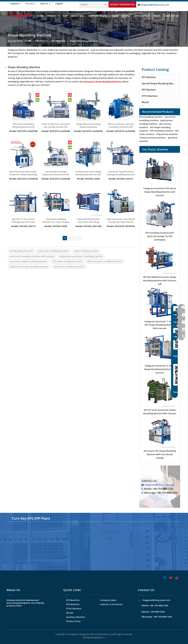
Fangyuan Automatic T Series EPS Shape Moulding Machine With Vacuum (160, 325)
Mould (145, 102)
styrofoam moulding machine (69, 267)
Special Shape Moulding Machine (160, 83)
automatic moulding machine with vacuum (32, 256)
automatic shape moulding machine (28, 261)
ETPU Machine (150, 96)
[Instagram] (177, 578)
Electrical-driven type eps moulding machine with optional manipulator (121, 126)
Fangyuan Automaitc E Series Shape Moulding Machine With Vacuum (160, 369)
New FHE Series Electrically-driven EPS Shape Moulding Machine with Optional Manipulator (23, 173)
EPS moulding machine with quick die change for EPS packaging (160, 236)
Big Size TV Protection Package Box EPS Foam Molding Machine (23, 221)
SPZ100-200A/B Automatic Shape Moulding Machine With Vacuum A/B (160, 281)
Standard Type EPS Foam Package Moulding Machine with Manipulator (121, 173)
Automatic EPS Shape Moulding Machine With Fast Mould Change (160, 454)
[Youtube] (171, 578)
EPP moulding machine (162, 131)
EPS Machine (149, 77)
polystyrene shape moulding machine (29, 267)
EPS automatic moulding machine (105, 261)
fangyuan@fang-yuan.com (153, 5)
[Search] (91, 5)
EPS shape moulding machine (67, 261)
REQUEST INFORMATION (122, 4)
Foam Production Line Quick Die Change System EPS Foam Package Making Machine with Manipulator (56, 126)
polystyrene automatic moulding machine (81, 256)
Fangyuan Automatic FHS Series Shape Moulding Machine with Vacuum (160, 192)
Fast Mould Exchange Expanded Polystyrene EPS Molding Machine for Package (56, 173)
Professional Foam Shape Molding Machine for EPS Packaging (88, 173)
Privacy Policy (73, 621)
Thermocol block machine (152, 138)
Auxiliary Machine (76, 617)
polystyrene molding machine (53, 251)
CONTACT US (149, 481)
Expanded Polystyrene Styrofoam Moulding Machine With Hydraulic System (88, 221)
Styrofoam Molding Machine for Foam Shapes (56, 221)
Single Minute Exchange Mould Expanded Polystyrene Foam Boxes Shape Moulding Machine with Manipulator (88, 126)
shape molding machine (86, 251)
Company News (108, 600)
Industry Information (111, 604)
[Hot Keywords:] (106, 5)
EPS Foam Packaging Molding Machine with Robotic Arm (23, 126)
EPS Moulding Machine (21, 251)
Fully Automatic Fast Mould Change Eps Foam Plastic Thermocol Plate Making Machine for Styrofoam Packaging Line (121, 221)
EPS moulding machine (151, 117)
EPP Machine (149, 90)
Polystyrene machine (167, 134)
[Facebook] (165, 578)
